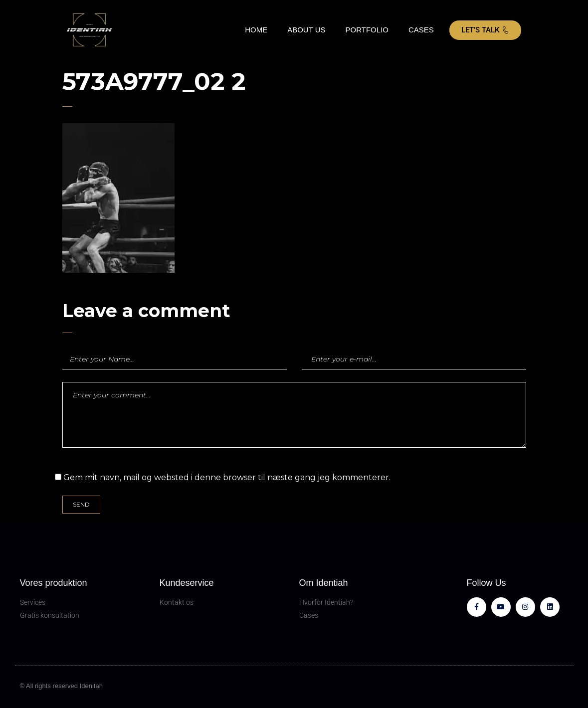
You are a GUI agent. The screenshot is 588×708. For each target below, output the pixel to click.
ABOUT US (306, 30)
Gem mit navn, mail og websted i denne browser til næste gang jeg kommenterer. (227, 477)
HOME (256, 30)
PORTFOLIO (367, 30)
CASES (421, 30)
